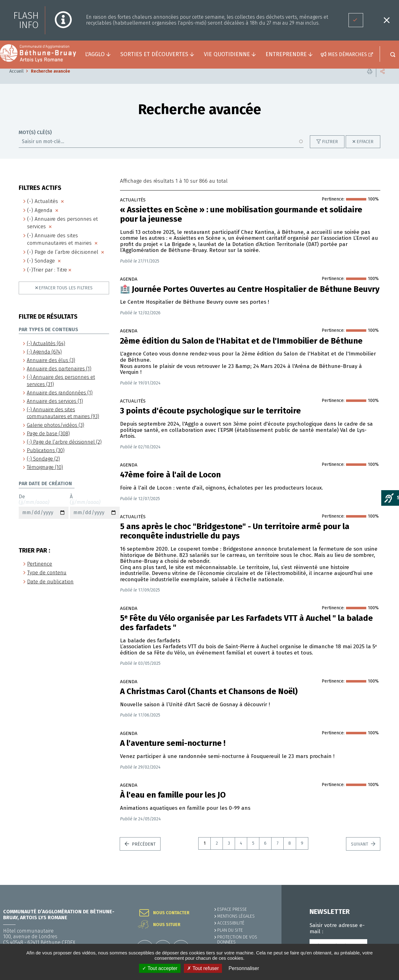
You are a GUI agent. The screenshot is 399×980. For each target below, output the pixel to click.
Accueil (17, 81)
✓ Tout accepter (160, 968)
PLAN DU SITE (230, 930)
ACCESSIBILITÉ (231, 923)
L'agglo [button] (95, 54)
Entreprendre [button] (286, 54)
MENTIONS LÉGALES (236, 916)
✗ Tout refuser (203, 968)
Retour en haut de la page (380, 885)
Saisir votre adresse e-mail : (337, 929)
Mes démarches (347, 54)
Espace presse (232, 909)
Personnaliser (244, 968)
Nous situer (167, 925)
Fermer (387, 20)
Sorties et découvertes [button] (154, 54)
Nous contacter (171, 913)
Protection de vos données (237, 940)
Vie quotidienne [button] (227, 54)
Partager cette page (382, 81)
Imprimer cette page (370, 81)
